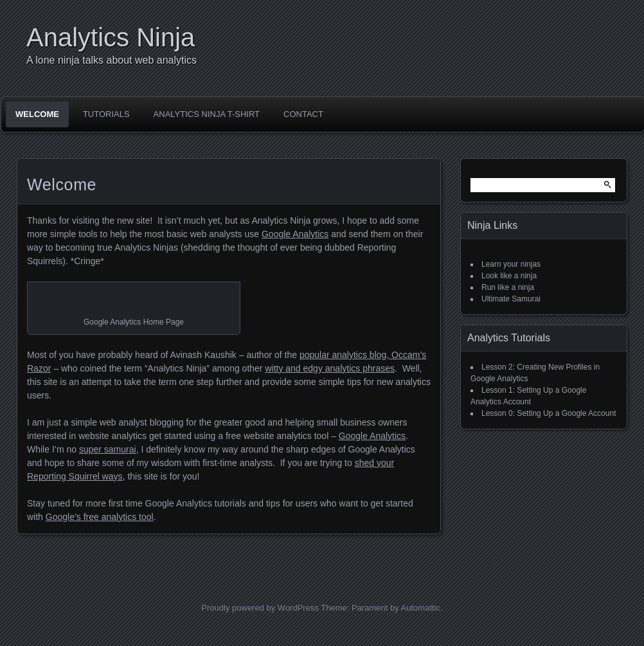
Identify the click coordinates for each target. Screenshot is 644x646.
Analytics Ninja (111, 37)
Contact (303, 114)
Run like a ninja (508, 287)
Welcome (37, 114)
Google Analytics (295, 234)
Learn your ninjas (511, 264)
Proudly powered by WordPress (260, 608)
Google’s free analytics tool (100, 517)
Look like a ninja (509, 276)
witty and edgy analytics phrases (330, 368)
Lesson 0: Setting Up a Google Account (549, 413)
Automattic (421, 608)
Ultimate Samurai (511, 299)
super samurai (108, 449)
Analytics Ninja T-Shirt (207, 114)
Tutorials (106, 114)
